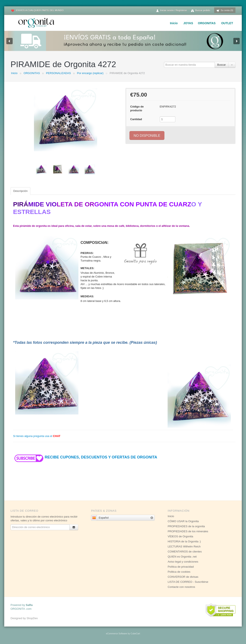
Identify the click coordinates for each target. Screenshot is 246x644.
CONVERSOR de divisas (183, 577)
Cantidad (136, 119)
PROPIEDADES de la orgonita (186, 526)
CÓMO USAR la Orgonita (183, 521)
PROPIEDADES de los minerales (188, 531)
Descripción (20, 191)
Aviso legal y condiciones (183, 562)
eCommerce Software (117, 634)
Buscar (222, 65)
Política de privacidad (181, 567)
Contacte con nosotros (181, 587)
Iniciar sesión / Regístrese (171, 11)
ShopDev (32, 618)
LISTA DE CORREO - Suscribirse (188, 582)
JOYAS (188, 23)
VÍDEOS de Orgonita (180, 536)
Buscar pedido (200, 11)
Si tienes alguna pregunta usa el (37, 436)
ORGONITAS (207, 23)
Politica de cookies (179, 572)
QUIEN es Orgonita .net (182, 557)
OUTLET (227, 23)
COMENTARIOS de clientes (185, 552)
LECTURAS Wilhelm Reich (184, 546)
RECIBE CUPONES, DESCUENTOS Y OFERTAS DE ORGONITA (85, 457)
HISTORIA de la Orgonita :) (184, 541)
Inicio (174, 23)
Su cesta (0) (225, 11)
